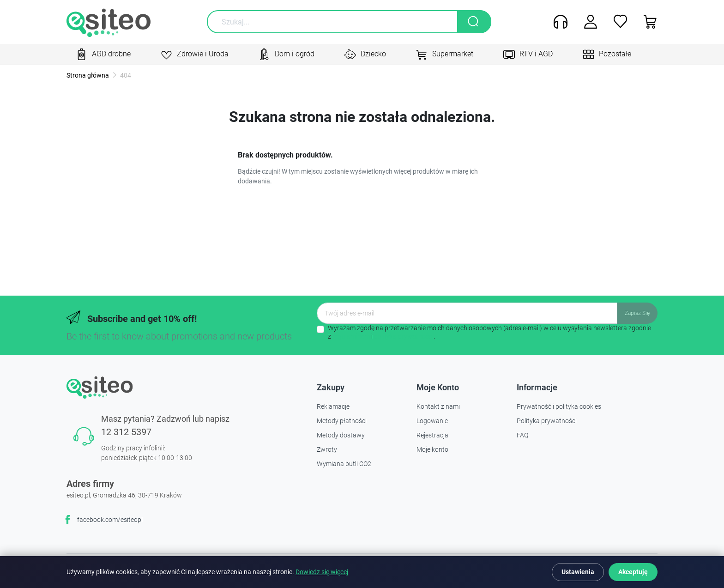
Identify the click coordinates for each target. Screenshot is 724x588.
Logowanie (432, 421)
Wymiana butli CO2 (344, 464)
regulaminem (351, 336)
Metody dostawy (341, 435)
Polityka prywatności (547, 421)
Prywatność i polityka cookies (559, 406)
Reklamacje (333, 406)
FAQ (522, 435)
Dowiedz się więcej (322, 572)
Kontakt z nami (438, 406)
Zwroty (327, 449)
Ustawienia (578, 572)
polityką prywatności (404, 336)
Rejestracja (432, 435)
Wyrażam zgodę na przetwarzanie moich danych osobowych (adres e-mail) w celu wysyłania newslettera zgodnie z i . (489, 332)
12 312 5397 (126, 432)
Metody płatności (342, 421)
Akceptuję (633, 572)
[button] (647, 22)
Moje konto (432, 449)
